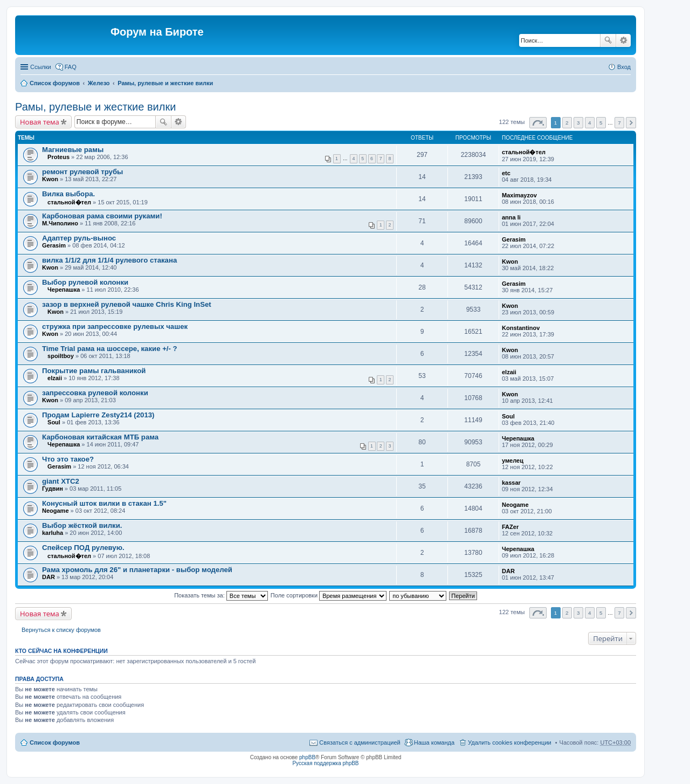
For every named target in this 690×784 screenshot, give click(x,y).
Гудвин (53, 489)
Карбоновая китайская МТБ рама (100, 437)
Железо (99, 83)
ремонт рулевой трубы (82, 172)
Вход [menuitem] (624, 67)
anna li (511, 217)
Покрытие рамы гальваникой (94, 371)
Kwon (50, 179)
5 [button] (601, 123)
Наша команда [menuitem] (434, 742)
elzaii (55, 378)
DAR (49, 577)
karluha (53, 533)
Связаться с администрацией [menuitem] (360, 742)
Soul (54, 422)
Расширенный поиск (623, 40)
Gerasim (54, 245)
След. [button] (631, 123)
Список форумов (55, 83)
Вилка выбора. (68, 194)
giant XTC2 (61, 481)
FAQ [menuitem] (71, 67)
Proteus (58, 157)
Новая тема (40, 122)
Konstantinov (521, 328)
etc (506, 173)
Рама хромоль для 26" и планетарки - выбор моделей (137, 570)
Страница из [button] (538, 123)
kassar (511, 483)
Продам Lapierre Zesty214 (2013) (98, 415)
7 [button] (619, 123)
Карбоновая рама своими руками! (102, 216)
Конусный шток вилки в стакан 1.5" (104, 503)
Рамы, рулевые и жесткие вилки (165, 83)
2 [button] (567, 123)
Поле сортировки (329, 595)
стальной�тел (524, 152)
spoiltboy (61, 356)
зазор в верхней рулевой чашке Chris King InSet (127, 304)
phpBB (307, 757)
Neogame (56, 511)
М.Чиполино (60, 223)
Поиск (608, 40)
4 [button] (590, 123)
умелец (513, 460)
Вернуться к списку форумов (61, 630)
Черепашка (64, 290)
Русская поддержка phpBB (325, 763)
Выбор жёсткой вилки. (82, 525)
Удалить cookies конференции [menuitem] (510, 742)
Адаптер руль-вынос (79, 238)
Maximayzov (519, 195)
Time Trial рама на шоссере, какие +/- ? (110, 349)
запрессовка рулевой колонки (95, 393)
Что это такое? (68, 459)
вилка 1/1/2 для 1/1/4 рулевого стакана (109, 260)
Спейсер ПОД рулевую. (83, 548)
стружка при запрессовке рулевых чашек (115, 326)
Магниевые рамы (73, 150)
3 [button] (578, 123)
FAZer (510, 527)
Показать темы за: (221, 595)
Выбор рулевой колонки (85, 282)
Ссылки (41, 67)
